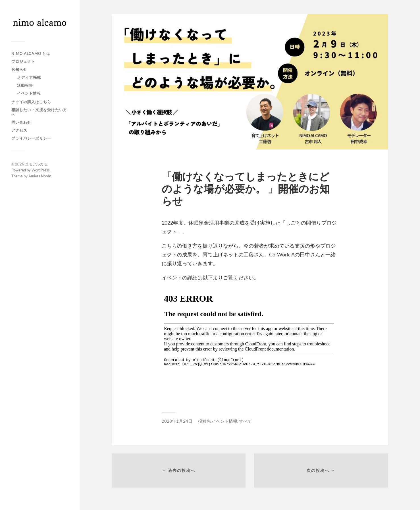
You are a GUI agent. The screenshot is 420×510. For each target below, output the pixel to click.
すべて (245, 421)
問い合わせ (21, 122)
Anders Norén (40, 176)
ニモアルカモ (36, 164)
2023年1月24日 (177, 421)
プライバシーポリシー (31, 138)
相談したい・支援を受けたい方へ (39, 112)
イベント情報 (29, 93)
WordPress (41, 170)
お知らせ (19, 69)
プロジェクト (23, 61)
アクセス (19, 130)
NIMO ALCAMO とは (31, 53)
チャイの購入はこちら (31, 102)
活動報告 (25, 85)
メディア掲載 (29, 77)
